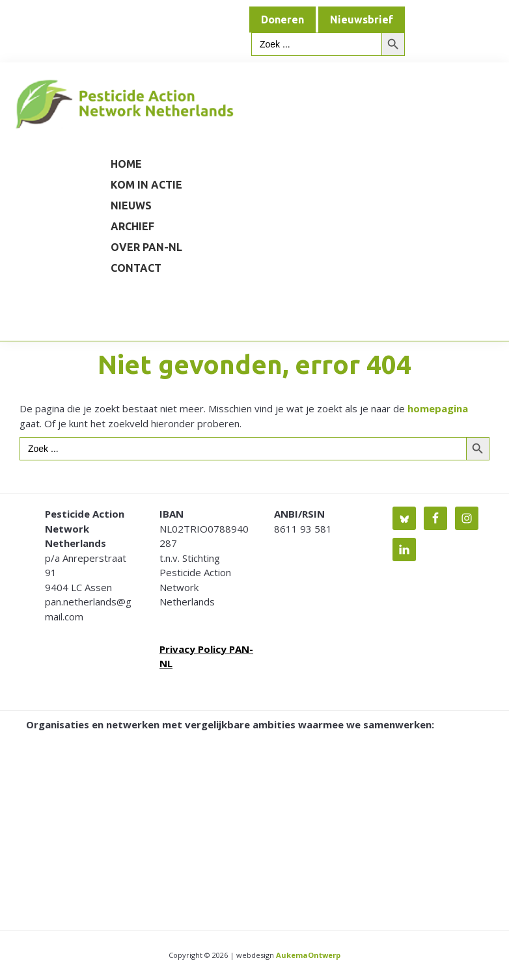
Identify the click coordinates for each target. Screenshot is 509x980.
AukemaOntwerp (307, 955)
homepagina (438, 408)
